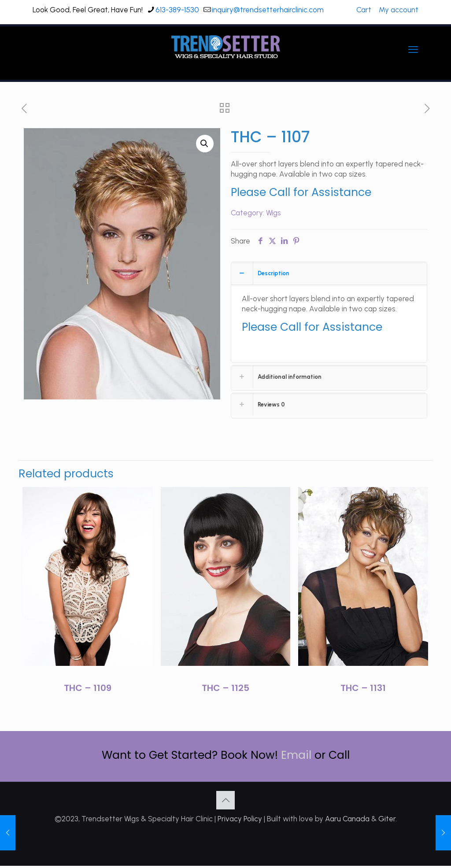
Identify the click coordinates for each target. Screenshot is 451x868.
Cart (364, 10)
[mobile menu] (413, 50)
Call (339, 755)
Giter (387, 819)
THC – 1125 (225, 688)
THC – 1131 (363, 688)
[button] (205, 144)
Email (296, 755)
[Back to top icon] (225, 800)
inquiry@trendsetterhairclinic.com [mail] (268, 10)
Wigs (274, 213)
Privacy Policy (240, 819)
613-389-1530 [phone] (177, 10)
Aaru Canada (347, 819)
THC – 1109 (88, 688)
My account (399, 10)
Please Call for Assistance (301, 192)
